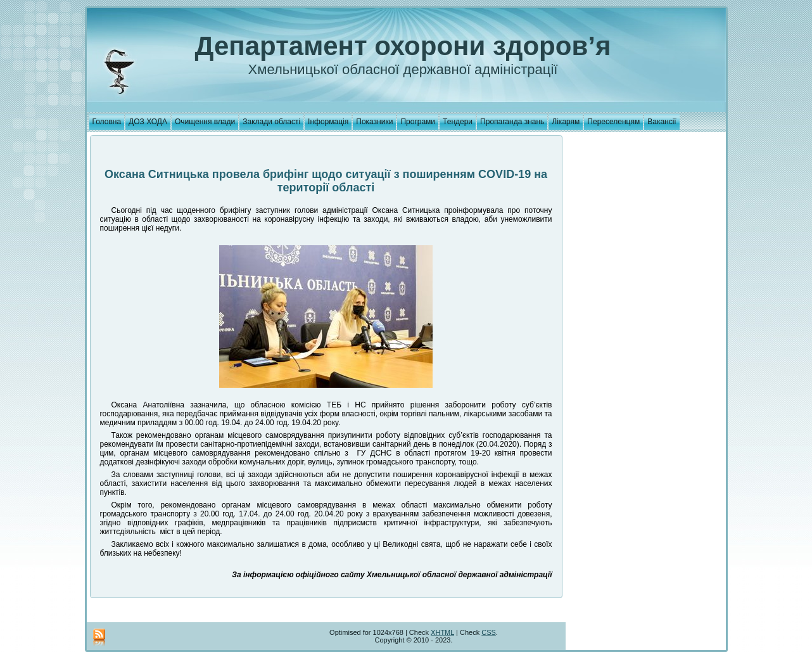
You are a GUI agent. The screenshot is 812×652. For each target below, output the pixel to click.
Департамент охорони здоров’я (403, 46)
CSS (489, 632)
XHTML (442, 632)
